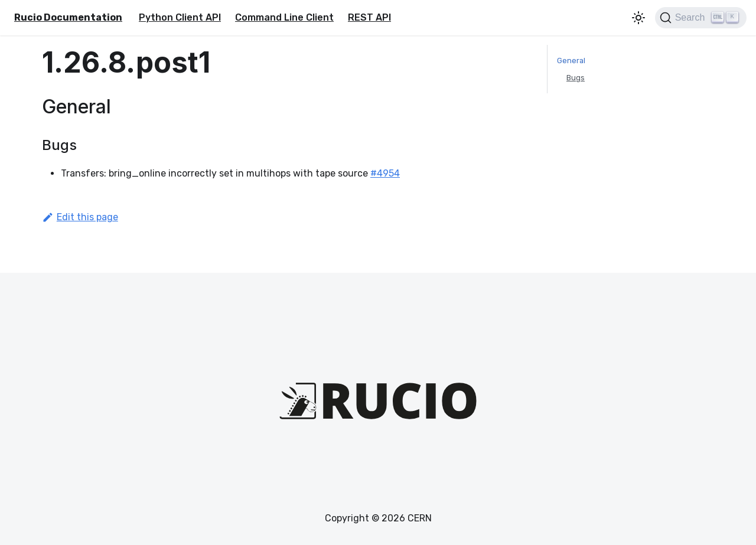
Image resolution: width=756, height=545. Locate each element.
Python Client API (180, 17)
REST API (369, 17)
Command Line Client (284, 17)
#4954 (385, 173)
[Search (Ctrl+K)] (701, 18)
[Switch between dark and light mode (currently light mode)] (638, 18)
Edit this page (80, 217)
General (571, 61)
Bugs (576, 78)
